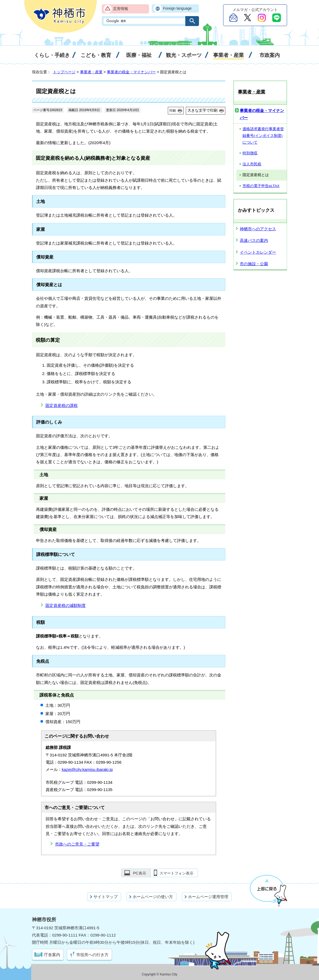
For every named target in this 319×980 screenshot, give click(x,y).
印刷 (173, 111)
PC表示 (139, 873)
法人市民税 (252, 164)
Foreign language (177, 8)
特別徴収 (250, 153)
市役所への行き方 (92, 955)
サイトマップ (106, 897)
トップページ (64, 72)
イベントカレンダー (258, 252)
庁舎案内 (52, 955)
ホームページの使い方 (153, 897)
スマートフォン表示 (176, 873)
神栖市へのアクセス (258, 229)
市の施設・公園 (254, 264)
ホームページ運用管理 (208, 897)
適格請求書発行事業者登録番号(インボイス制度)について (263, 136)
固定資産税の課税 (61, 405)
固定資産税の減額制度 (66, 605)
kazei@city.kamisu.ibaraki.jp (87, 769)
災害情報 (121, 9)
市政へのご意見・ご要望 (77, 844)
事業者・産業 (91, 72)
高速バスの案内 (254, 240)
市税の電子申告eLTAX (261, 186)
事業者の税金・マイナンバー (131, 72)
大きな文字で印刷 (202, 110)
